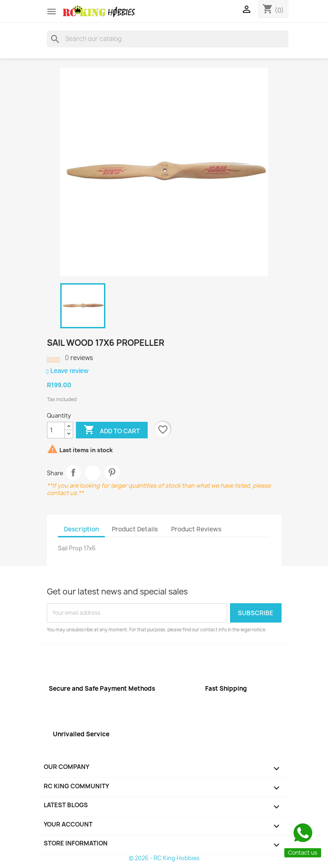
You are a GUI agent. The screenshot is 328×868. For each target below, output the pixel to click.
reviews (79, 358)
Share (73, 473)
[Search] (168, 39)
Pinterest (112, 473)
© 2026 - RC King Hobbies (164, 858)
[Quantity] (56, 430)
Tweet (93, 473)
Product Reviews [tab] (196, 529)
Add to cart (112, 431)
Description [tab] (81, 529)
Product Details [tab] (135, 529)
